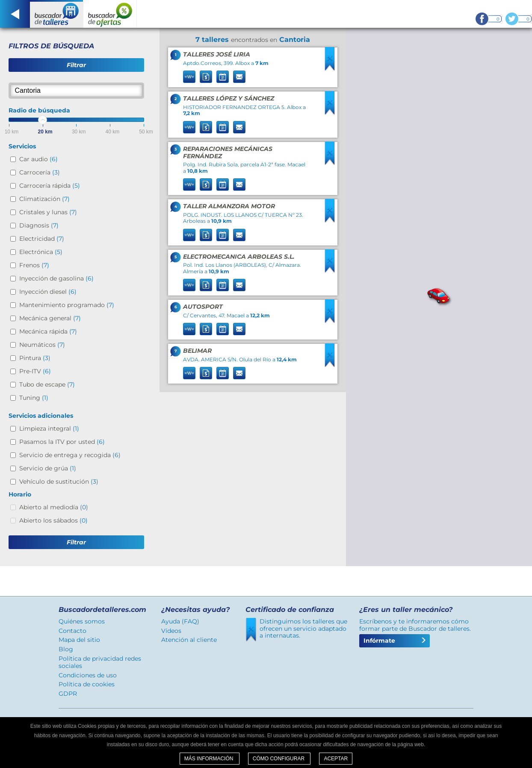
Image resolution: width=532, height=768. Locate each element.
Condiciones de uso (88, 675)
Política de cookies (87, 684)
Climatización (44, 199)
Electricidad (42, 239)
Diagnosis (39, 225)
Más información (210, 759)
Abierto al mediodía (54, 507)
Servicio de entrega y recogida (70, 455)
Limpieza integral (49, 428)
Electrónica (41, 252)
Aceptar (336, 759)
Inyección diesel (48, 292)
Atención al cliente (189, 640)
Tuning (34, 398)
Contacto (72, 631)
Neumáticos (42, 345)
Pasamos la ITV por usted (62, 442)
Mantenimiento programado (67, 305)
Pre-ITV (35, 371)
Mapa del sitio (79, 640)
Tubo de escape (47, 384)
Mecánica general (50, 318)
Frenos (34, 265)
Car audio (38, 159)
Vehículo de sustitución (59, 481)
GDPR (68, 694)
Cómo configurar (279, 759)
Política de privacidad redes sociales (100, 662)
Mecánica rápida (48, 331)
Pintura (35, 358)
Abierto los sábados (53, 520)
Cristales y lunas (48, 212)
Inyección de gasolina (56, 278)
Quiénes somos (82, 621)
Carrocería (40, 172)
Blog (66, 649)
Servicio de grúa (48, 468)
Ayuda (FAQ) (180, 621)
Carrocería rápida (50, 186)
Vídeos (171, 631)
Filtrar (76, 65)
